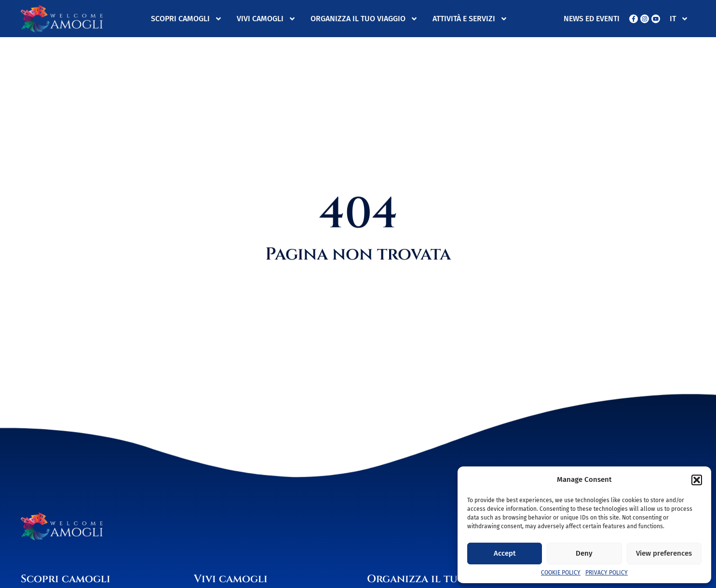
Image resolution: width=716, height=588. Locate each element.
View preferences (664, 553)
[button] (697, 480)
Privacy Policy (607, 573)
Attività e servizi (470, 19)
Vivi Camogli (266, 19)
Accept (505, 553)
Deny (584, 553)
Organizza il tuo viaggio (364, 19)
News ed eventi (592, 19)
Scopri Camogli (187, 19)
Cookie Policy (561, 573)
